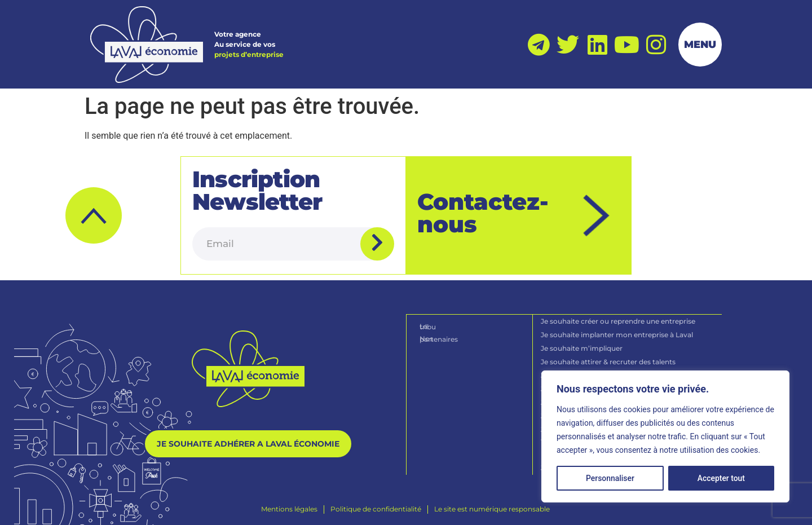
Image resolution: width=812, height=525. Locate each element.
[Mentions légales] (289, 508)
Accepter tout (721, 478)
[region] (665, 436)
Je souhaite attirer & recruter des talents (609, 360)
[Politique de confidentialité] (376, 508)
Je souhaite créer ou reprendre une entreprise (619, 319)
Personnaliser (610, 478)
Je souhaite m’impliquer (582, 347)
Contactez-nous (483, 212)
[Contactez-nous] (597, 215)
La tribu (433, 325)
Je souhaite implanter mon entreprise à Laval (617, 333)
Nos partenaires (447, 336)
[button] (94, 215)
